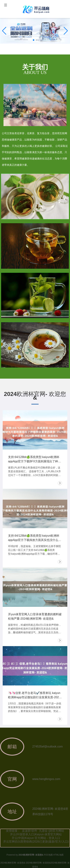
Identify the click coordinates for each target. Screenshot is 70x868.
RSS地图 (48, 855)
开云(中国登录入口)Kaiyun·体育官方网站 (36, 834)
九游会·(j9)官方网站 (52, 831)
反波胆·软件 (30, 831)
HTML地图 (58, 855)
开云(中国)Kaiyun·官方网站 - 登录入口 (36, 838)
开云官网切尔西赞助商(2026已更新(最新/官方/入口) (36, 842)
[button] (66, 31)
